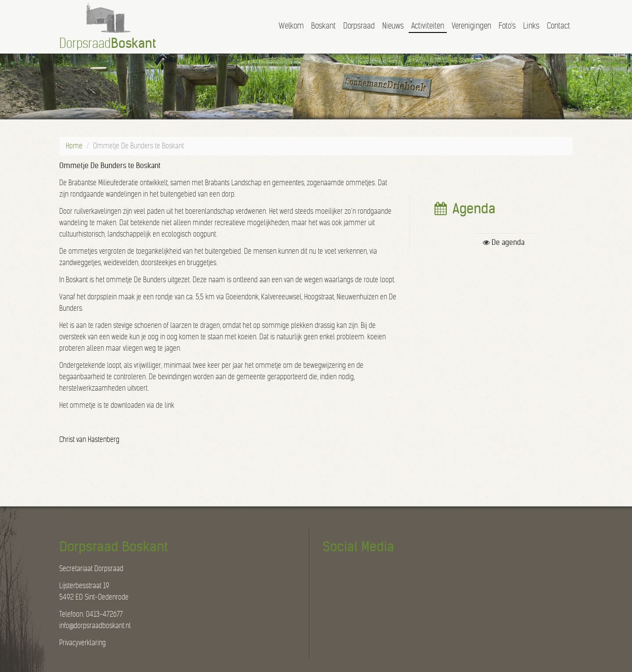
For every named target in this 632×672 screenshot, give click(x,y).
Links (531, 26)
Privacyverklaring (83, 643)
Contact (558, 26)
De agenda (504, 242)
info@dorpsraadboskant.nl (95, 626)
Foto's (507, 26)
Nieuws (393, 26)
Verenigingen (471, 26)
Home (74, 146)
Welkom (291, 26)
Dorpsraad (359, 26)
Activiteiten (428, 26)
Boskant (323, 26)
